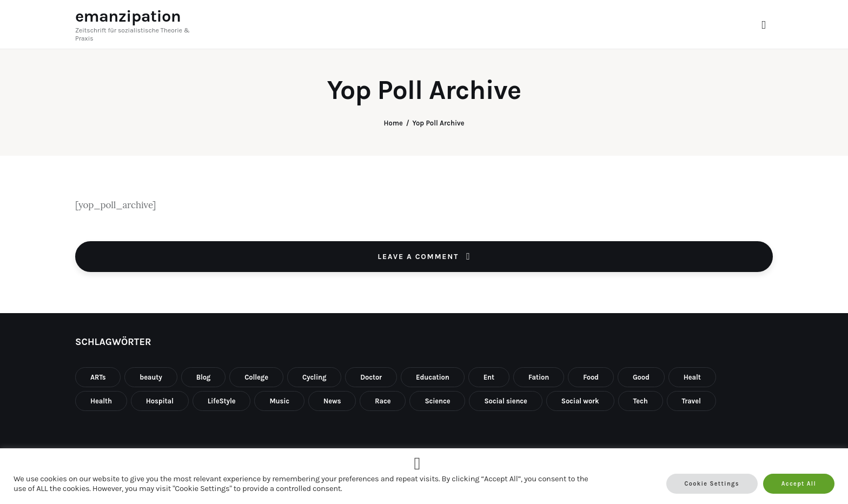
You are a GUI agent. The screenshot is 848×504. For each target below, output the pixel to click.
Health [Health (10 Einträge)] (101, 401)
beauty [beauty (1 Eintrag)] (151, 377)
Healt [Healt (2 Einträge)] (692, 377)
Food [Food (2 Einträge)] (591, 377)
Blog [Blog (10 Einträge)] (204, 377)
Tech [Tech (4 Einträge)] (641, 401)
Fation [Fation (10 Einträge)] (539, 377)
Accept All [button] (799, 484)
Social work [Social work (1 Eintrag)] (580, 401)
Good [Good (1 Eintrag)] (641, 377)
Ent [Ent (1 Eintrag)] (489, 377)
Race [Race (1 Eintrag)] (383, 401)
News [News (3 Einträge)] (332, 401)
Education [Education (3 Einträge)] (433, 377)
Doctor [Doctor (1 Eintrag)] (371, 377)
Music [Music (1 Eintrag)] (279, 401)
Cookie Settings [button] (712, 484)
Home (393, 123)
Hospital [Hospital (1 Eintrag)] (160, 401)
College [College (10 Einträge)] (256, 377)
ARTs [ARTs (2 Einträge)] (98, 377)
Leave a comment (419, 257)
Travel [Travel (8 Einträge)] (691, 401)
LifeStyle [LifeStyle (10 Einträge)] (222, 401)
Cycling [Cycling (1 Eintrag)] (314, 377)
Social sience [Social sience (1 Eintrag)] (505, 401)
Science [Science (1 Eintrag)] (437, 401)
